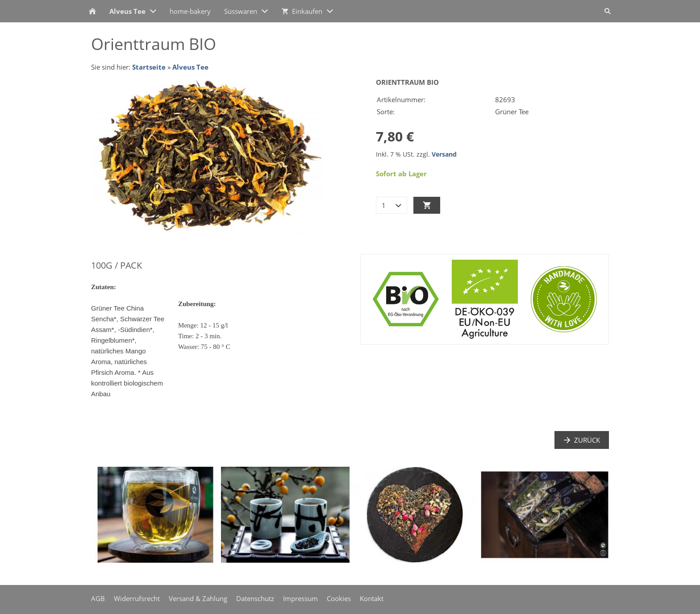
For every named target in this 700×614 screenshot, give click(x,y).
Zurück (582, 440)
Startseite (149, 67)
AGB (98, 598)
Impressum (300, 598)
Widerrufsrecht (137, 598)
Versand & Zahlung (198, 598)
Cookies (339, 598)
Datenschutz (255, 598)
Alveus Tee (190, 67)
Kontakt (372, 598)
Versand (444, 154)
